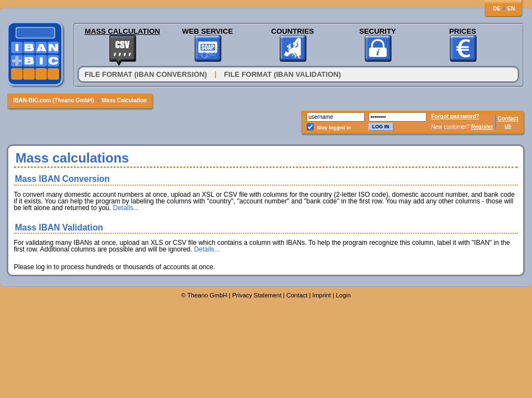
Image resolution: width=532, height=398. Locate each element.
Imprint (322, 295)
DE (497, 9)
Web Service (207, 31)
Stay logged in (334, 128)
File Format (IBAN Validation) (282, 74)
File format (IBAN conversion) (146, 74)
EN (511, 9)
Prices (463, 31)
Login (343, 295)
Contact (508, 119)
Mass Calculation (122, 31)
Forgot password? (455, 116)
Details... (126, 208)
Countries (293, 31)
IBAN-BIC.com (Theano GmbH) (54, 100)
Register (482, 127)
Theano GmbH (207, 295)
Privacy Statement (257, 295)
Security (378, 31)
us (508, 126)
